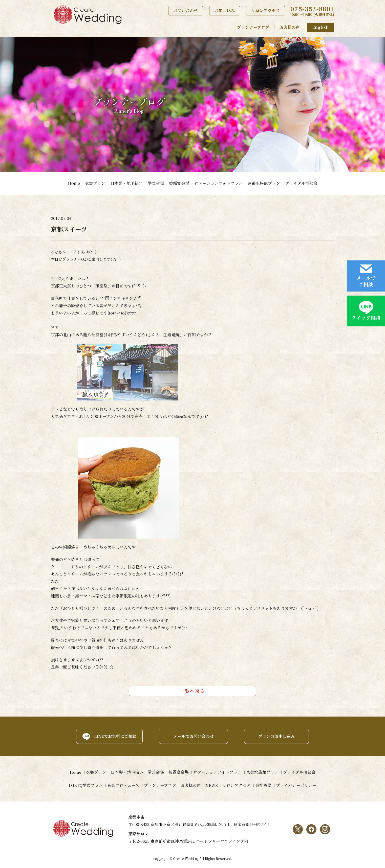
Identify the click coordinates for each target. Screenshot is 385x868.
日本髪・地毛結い (126, 183)
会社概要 (265, 785)
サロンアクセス (266, 10)
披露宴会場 (179, 183)
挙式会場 (156, 183)
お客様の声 (290, 27)
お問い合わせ (186, 10)
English (320, 27)
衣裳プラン (95, 183)
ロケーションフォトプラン (218, 183)
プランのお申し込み (278, 736)
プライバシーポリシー (298, 785)
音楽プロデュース (122, 785)
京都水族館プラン (264, 183)
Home (74, 183)
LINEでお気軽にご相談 (113, 736)
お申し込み (225, 10)
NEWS (212, 785)
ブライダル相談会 (301, 183)
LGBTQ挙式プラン (84, 785)
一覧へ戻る (192, 691)
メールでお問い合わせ (192, 736)
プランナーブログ (253, 27)
